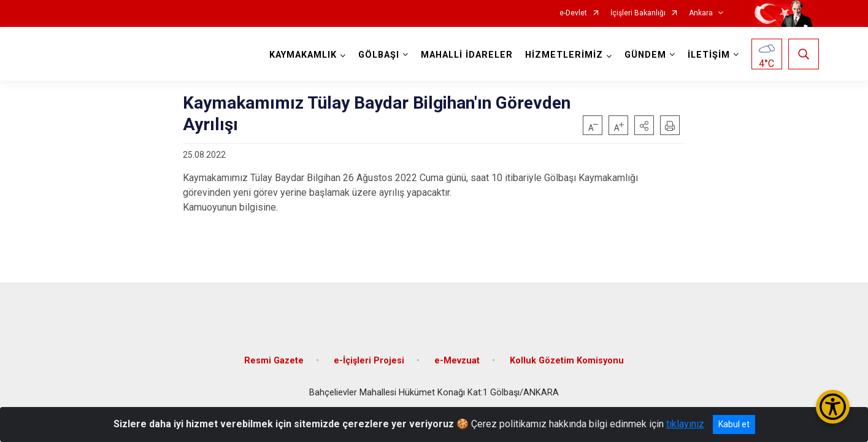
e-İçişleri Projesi (369, 351)
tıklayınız (685, 424)
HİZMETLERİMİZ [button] (561, 55)
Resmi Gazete (274, 351)
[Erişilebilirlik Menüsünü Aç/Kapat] (833, 407)
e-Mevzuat (457, 351)
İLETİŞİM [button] (706, 55)
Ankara (701, 13)
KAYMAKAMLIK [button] (300, 55)
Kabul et (734, 424)
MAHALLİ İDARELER (464, 55)
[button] (644, 125)
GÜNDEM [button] (642, 55)
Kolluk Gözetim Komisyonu (567, 351)
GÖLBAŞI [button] (376, 55)
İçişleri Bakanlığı (638, 13)
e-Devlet (573, 13)
